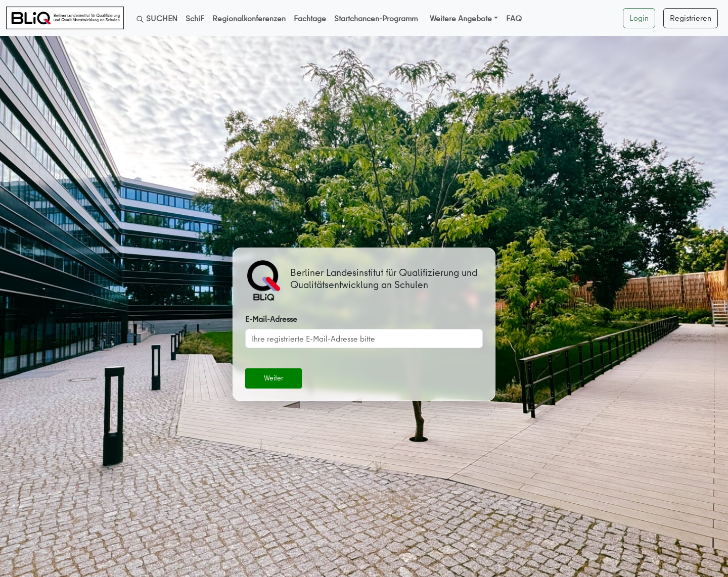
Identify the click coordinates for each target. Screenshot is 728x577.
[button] (464, 18)
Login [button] (639, 18)
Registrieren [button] (691, 18)
